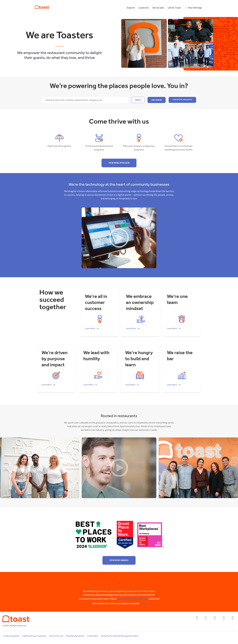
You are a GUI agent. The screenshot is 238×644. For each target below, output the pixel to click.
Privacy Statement (11, 636)
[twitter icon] (224, 619)
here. (143, 604)
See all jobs (158, 8)
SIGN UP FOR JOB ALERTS (182, 100)
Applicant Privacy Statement (132, 599)
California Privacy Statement (34, 636)
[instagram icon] (206, 619)
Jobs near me (157, 100)
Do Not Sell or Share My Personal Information (120, 636)
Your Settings (193, 8)
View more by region (119, 163)
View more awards (119, 560)
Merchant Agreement (75, 636)
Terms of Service (56, 636)
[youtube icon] (233, 619)
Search (138, 100)
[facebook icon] (197, 619)
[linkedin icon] (215, 619)
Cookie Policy (93, 636)
